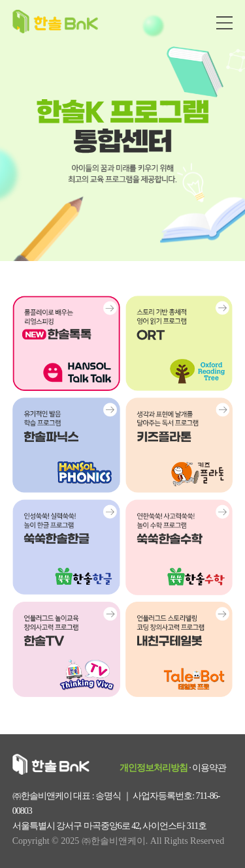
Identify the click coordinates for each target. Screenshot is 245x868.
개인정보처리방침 (154, 768)
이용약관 (209, 768)
